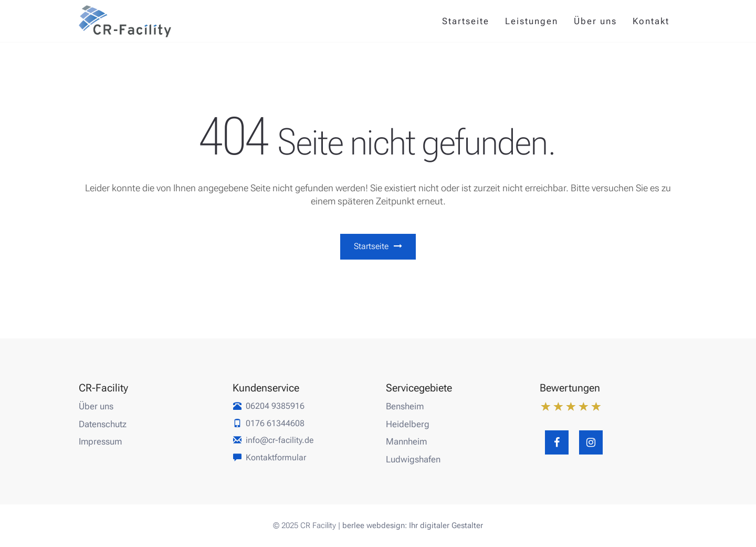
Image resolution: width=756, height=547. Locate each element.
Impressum (100, 441)
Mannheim (406, 441)
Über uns (595, 21)
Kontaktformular (276, 457)
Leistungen (532, 21)
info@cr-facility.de (280, 440)
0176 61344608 (275, 423)
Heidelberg (408, 424)
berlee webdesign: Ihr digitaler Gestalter (413, 525)
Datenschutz (103, 424)
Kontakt (651, 21)
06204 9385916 (275, 406)
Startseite (466, 21)
